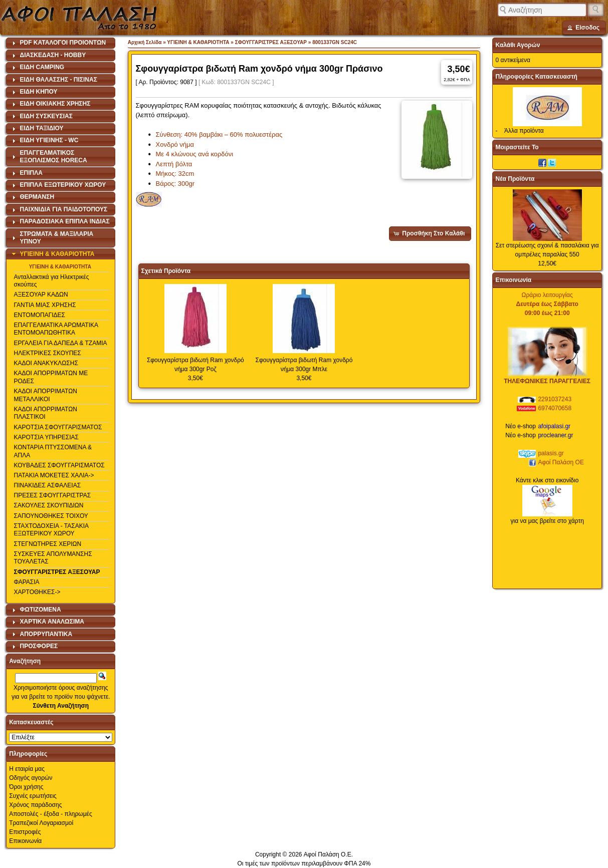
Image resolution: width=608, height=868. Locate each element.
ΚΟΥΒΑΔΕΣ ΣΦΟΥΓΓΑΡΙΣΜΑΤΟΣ (59, 465)
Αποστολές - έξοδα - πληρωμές (51, 814)
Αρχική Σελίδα (145, 42)
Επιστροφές (25, 832)
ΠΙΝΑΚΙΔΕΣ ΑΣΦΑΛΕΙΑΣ (48, 485)
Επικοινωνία (25, 841)
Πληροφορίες (28, 754)
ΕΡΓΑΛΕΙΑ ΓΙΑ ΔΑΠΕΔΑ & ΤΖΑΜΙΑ (61, 343)
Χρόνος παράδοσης (35, 805)
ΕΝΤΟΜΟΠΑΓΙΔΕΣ (40, 315)
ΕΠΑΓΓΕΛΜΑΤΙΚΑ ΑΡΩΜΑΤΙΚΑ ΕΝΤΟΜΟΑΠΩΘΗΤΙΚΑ (56, 329)
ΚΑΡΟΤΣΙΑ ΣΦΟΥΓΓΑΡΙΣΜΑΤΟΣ (58, 427)
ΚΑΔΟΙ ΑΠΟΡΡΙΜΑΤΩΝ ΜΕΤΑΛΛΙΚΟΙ (46, 395)
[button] (584, 28)
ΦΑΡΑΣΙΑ (27, 582)
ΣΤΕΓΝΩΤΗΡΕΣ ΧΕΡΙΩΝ (48, 544)
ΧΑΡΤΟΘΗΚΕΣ (35, 592)
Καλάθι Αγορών (518, 45)
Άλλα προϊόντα (524, 131)
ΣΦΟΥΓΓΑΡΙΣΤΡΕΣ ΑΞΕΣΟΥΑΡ (57, 572)
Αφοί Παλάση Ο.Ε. (328, 854)
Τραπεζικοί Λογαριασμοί (41, 823)
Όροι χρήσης (26, 787)
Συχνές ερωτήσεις (33, 796)
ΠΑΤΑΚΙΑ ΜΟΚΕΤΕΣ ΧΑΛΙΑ (51, 475)
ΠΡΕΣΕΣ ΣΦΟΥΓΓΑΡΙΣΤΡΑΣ (53, 495)
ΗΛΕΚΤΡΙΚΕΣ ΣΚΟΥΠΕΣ (48, 353)
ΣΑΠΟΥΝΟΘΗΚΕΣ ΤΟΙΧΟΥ (51, 516)
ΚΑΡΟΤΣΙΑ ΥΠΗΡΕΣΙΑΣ (46, 437)
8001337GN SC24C (335, 42)
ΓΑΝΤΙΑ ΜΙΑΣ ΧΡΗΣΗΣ (45, 305)
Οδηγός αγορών (31, 778)
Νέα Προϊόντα (515, 179)
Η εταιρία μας (27, 769)
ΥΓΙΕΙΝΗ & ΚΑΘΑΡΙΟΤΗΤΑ (60, 267)
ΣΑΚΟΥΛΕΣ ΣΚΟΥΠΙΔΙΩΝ (49, 505)
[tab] (61, 43)
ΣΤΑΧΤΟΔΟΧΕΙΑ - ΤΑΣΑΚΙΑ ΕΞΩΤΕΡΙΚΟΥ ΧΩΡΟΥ (51, 530)
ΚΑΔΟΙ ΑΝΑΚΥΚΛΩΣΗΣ (46, 363)
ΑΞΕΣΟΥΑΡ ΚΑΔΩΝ (41, 295)
